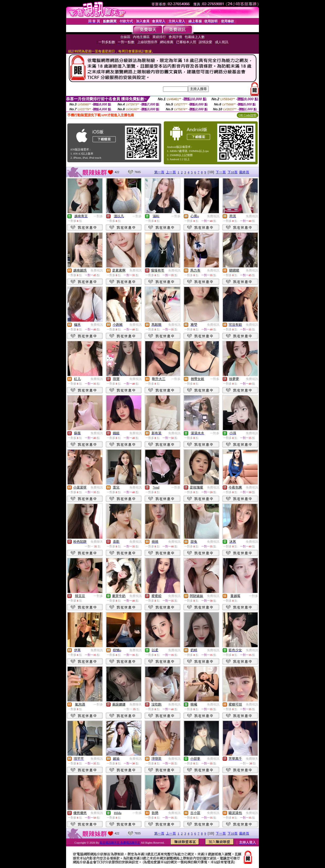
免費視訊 (213, 216)
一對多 (98, 216)
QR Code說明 (247, 115)
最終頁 (244, 172)
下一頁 (221, 172)
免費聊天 (97, 542)
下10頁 (233, 172)
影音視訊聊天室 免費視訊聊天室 (120, 843)
